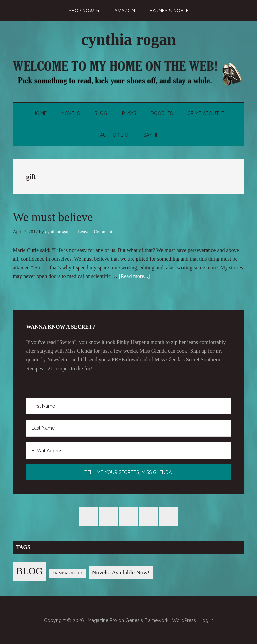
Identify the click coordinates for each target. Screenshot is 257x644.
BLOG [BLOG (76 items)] (29, 571)
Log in (207, 620)
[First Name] (128, 406)
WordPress (184, 620)
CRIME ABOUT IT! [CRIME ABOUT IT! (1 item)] (67, 573)
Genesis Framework (147, 620)
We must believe (53, 217)
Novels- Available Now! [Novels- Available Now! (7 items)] (121, 572)
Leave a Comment (95, 232)
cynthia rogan (128, 39)
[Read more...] (134, 276)
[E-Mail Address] (128, 451)
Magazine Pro (102, 620)
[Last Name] (128, 428)
